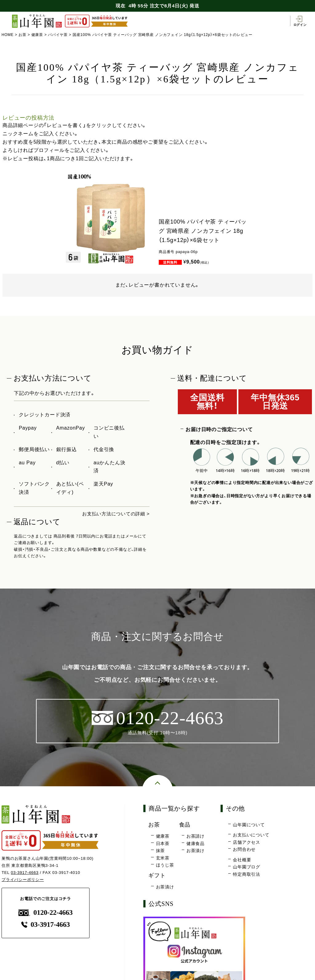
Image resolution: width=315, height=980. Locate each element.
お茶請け (195, 837)
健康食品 (195, 844)
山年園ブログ (247, 867)
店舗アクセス (247, 843)
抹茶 (161, 851)
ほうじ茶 (165, 866)
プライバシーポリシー (23, 880)
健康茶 (37, 35)
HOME (8, 35)
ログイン (300, 21)
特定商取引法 (247, 875)
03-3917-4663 (25, 873)
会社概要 (242, 860)
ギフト (157, 876)
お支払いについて (251, 835)
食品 (185, 825)
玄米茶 (163, 859)
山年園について (249, 825)
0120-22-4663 (46, 913)
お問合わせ (244, 850)
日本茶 (163, 844)
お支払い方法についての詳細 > (114, 514)
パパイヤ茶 (58, 35)
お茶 (22, 35)
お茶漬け (195, 851)
